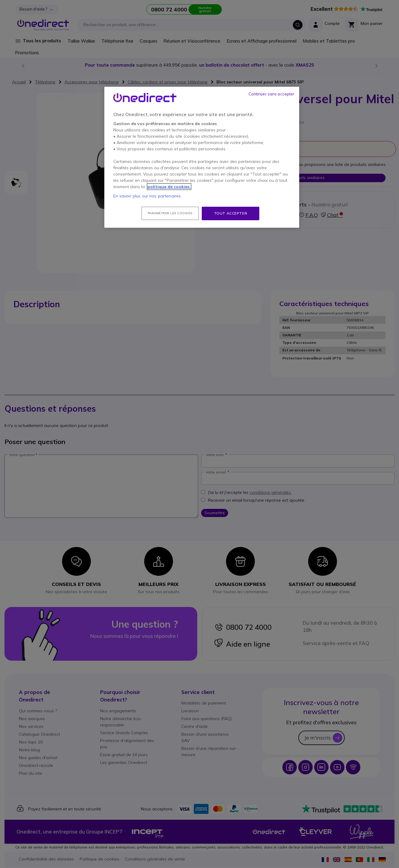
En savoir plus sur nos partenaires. (148, 196)
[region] (202, 157)
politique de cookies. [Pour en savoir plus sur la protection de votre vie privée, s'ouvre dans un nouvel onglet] (169, 187)
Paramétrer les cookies (170, 213)
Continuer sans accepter (272, 94)
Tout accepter (231, 213)
